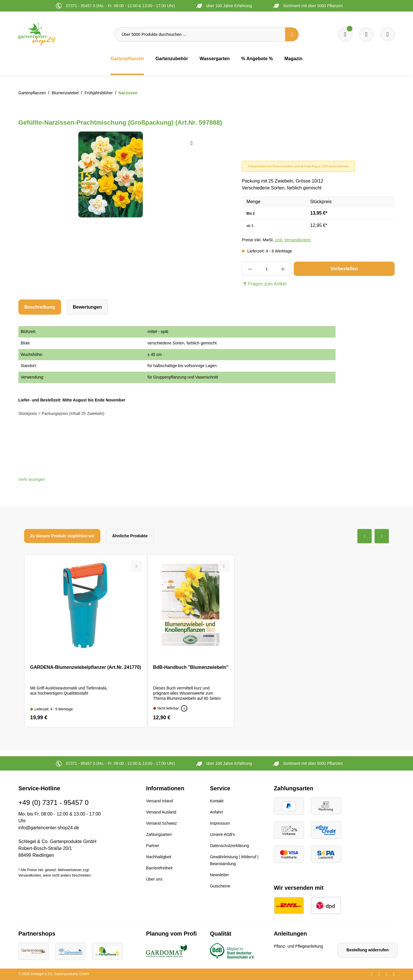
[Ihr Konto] (387, 34)
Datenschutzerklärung (229, 846)
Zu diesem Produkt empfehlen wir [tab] (62, 536)
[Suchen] (292, 34)
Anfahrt (216, 812)
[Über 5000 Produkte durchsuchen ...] (200, 34)
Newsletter (219, 875)
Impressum (220, 823)
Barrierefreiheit (159, 868)
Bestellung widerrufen (368, 950)
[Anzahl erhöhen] (283, 269)
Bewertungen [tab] (87, 307)
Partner (153, 846)
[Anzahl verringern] (250, 269)
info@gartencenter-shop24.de (49, 828)
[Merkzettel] (345, 34)
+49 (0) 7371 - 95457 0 (53, 802)
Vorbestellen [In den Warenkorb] (344, 269)
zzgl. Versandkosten (293, 240)
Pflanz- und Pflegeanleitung (298, 946)
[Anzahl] (267, 269)
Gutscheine (220, 886)
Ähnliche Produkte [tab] (130, 536)
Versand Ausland (161, 812)
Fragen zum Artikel (264, 284)
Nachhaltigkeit (159, 857)
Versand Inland (159, 801)
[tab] (40, 307)
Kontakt (217, 801)
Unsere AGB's (223, 834)
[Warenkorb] (366, 34)
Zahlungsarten (159, 834)
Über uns (154, 879)
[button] (32, 479)
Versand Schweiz (161, 823)
